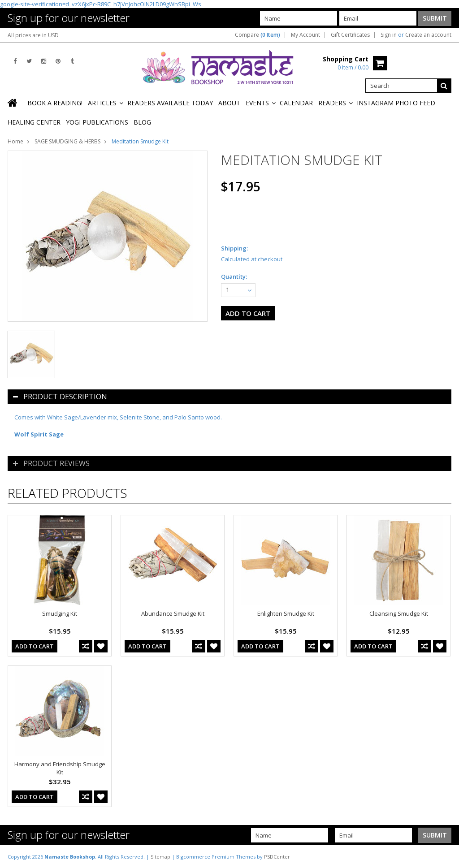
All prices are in (33, 35)
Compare (258, 35)
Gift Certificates (350, 35)
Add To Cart (35, 646)
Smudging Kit (60, 613)
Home (15, 141)
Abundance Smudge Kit (173, 613)
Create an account (428, 35)
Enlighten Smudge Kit (286, 613)
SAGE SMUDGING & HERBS (67, 141)
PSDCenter (277, 857)
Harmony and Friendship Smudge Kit (60, 768)
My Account (305, 35)
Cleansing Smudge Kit (399, 613)
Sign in (389, 35)
